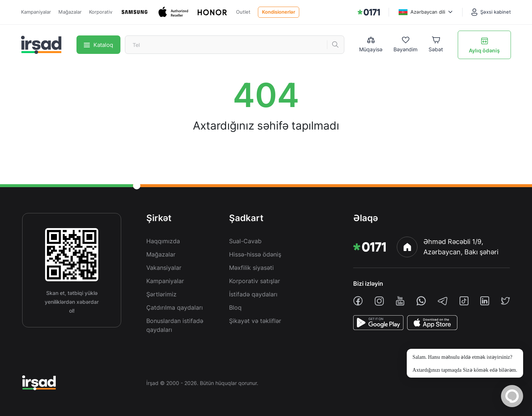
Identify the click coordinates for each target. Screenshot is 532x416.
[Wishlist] (405, 45)
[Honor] (213, 12)
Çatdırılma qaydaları (175, 307)
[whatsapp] (421, 301)
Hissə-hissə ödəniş (255, 254)
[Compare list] (371, 45)
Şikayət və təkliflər (255, 321)
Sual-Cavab (245, 241)
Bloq (235, 307)
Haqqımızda (163, 241)
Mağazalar (70, 12)
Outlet (243, 12)
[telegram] (443, 301)
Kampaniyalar (36, 12)
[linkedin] (485, 301)
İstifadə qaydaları (253, 294)
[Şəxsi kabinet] (491, 12)
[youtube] (400, 301)
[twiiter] (505, 301)
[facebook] (358, 301)
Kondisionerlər (279, 12)
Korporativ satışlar (255, 281)
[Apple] (174, 12)
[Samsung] (135, 12)
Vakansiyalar (164, 268)
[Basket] (436, 45)
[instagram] (379, 301)
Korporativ (101, 12)
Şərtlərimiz (161, 294)
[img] (369, 12)
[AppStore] (432, 323)
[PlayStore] (378, 323)
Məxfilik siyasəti (251, 268)
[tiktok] (464, 301)
